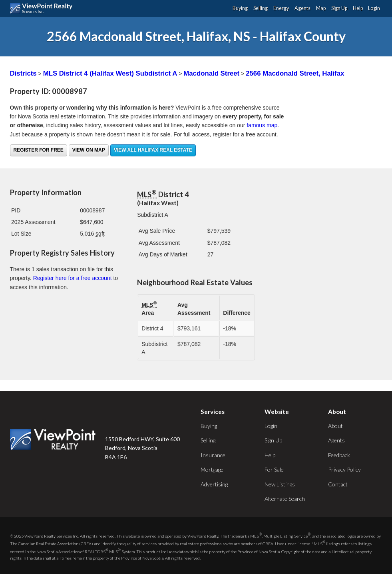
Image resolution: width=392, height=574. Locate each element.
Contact (338, 484)
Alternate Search (285, 499)
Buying (240, 8)
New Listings (280, 484)
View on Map (89, 150)
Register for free (39, 150)
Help (358, 8)
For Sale (274, 469)
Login (374, 8)
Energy (281, 8)
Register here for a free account (73, 278)
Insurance (213, 455)
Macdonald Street (211, 73)
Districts (23, 73)
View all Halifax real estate (153, 150)
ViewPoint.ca (43, 8)
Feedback (339, 455)
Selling (261, 8)
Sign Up (339, 8)
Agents (302, 8)
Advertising (214, 484)
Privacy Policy (344, 469)
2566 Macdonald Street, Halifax (295, 73)
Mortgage (212, 469)
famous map (262, 125)
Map (321, 8)
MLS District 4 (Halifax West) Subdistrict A (110, 73)
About (335, 426)
